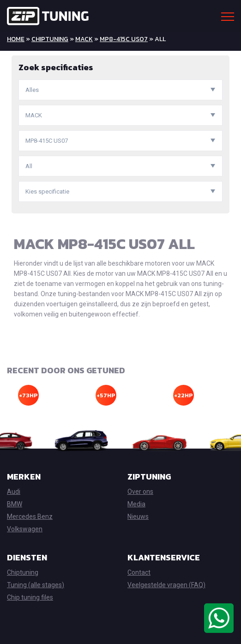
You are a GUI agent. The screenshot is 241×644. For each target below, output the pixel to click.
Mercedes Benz (30, 516)
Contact (139, 572)
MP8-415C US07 (124, 39)
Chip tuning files (30, 597)
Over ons (140, 492)
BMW (15, 504)
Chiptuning (50, 39)
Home (16, 39)
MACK (84, 39)
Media (136, 504)
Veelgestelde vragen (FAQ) (166, 585)
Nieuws (138, 516)
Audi (14, 492)
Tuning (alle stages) (36, 585)
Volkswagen (25, 529)
